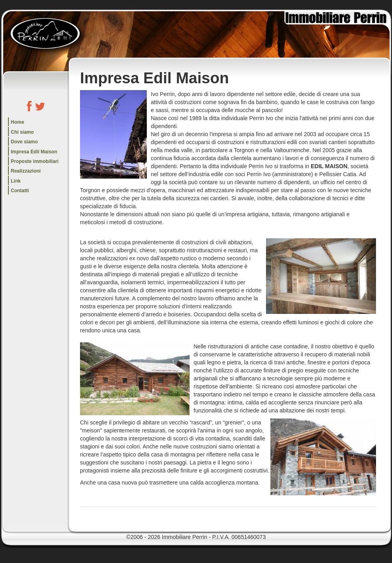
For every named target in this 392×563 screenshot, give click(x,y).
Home (17, 122)
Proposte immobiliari (35, 161)
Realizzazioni (26, 171)
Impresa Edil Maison (34, 152)
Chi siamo (22, 132)
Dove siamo (24, 142)
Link (16, 181)
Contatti (20, 191)
